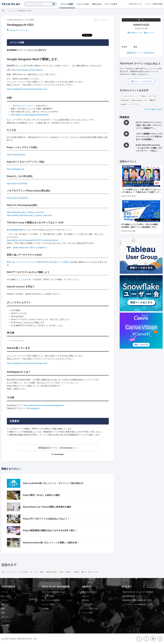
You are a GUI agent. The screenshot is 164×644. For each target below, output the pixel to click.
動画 (3, 609)
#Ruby (13, 30)
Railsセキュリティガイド (23, 106)
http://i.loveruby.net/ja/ (16, 155)
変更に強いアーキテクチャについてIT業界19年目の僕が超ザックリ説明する (39, 262)
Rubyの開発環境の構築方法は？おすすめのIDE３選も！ (50, 530)
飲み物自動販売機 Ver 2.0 (18, 230)
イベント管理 (87, 613)
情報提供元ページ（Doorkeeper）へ (58, 448)
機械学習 (153, 100)
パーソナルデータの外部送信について (137, 604)
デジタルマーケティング (129, 96)
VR (155, 96)
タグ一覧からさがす (154, 109)
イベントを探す (67, 4)
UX (146, 100)
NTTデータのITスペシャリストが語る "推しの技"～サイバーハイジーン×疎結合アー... (149, 125)
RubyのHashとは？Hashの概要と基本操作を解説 (47, 507)
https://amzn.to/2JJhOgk (17, 183)
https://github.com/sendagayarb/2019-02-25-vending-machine (33, 240)
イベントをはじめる (90, 609)
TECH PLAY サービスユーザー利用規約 (138, 592)
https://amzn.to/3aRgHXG (18, 198)
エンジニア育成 (48, 604)
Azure (61, 572)
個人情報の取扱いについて (133, 596)
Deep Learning (137, 100)
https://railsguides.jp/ (15, 169)
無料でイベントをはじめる (141, 81)
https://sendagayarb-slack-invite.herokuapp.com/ (27, 89)
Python (143, 96)
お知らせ (85, 596)
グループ (5, 617)
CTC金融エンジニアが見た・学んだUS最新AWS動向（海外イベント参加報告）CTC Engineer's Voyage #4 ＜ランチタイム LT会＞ (141, 227)
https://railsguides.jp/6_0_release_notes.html (25, 212)
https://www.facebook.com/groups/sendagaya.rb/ (44, 405)
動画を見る (97, 4)
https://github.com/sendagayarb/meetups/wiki (30, 115)
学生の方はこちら (135, 4)
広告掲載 (45, 609)
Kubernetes (125, 100)
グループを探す (111, 4)
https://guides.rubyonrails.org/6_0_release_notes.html (29, 215)
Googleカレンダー (135, 33)
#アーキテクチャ (22, 30)
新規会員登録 (158, 4)
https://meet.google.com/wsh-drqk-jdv (27, 70)
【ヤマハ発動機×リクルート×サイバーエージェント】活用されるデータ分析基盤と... (149, 137)
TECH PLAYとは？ (89, 592)
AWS (42, 572)
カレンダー (6, 596)
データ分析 (23, 572)
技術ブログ (6, 604)
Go (36, 572)
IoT (150, 96)
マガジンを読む (83, 4)
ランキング (6, 621)
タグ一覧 (5, 625)
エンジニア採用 (48, 596)
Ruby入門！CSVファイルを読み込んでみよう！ (46, 519)
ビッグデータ (134, 104)
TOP (3, 11)
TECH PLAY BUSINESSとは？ (54, 592)
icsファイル (149, 33)
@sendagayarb (33, 408)
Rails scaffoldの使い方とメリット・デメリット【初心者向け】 (54, 483)
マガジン (5, 600)
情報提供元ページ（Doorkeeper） (141, 53)
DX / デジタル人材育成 (51, 600)
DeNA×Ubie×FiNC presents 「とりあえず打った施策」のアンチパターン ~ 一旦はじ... (149, 148)
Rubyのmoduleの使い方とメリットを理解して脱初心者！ (51, 543)
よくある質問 (87, 604)
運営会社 (85, 600)
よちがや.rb (26, 279)
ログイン (148, 4)
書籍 (3, 613)
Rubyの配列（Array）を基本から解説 (41, 495)
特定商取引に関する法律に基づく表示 (137, 600)
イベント (11, 11)
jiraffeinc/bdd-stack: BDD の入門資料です (30, 248)
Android (123, 104)
